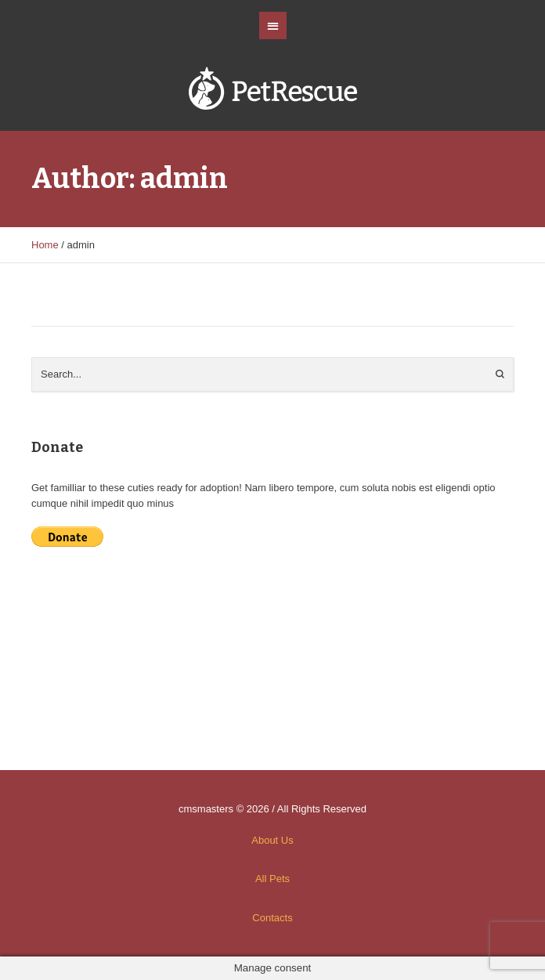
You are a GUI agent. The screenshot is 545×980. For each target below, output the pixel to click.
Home (45, 245)
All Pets (272, 879)
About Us (272, 840)
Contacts (272, 918)
